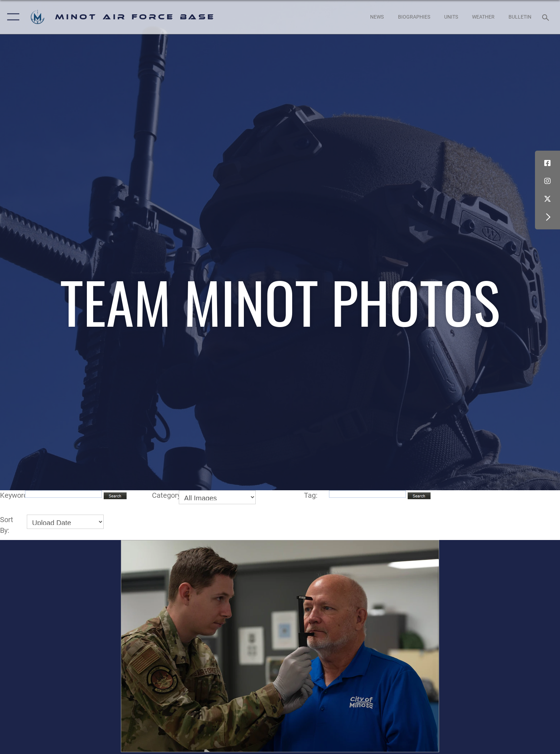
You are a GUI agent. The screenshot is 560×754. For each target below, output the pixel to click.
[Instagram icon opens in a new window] (547, 181)
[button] (12, 17)
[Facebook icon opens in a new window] (547, 163)
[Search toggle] (547, 17)
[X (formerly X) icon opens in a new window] (547, 199)
